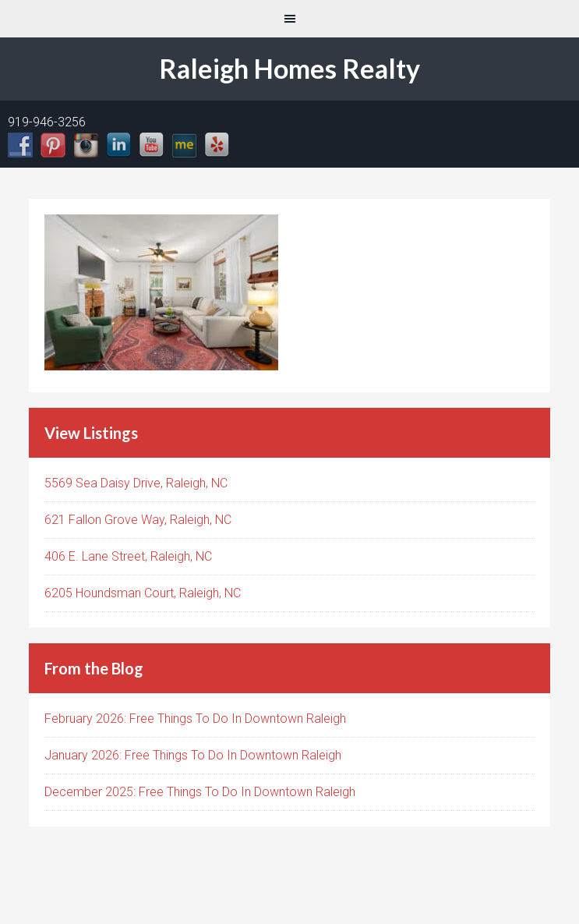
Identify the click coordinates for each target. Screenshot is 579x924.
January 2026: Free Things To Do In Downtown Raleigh (193, 755)
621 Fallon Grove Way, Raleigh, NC (138, 520)
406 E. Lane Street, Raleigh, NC (128, 556)
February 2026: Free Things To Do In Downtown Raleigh (195, 719)
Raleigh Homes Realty (289, 68)
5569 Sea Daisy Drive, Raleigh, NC (136, 483)
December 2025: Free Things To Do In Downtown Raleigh (200, 792)
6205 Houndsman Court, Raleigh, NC (143, 593)
